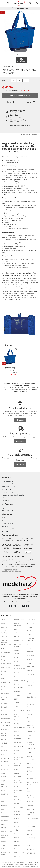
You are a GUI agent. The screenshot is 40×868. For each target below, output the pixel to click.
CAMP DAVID (6, 726)
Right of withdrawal (8, 487)
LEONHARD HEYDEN (19, 759)
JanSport (17, 695)
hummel (17, 692)
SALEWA (30, 678)
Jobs (3, 498)
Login (4, 508)
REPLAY (30, 659)
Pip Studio (31, 631)
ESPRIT (4, 809)
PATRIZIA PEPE (19, 853)
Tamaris (30, 767)
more (26, 541)
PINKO (29, 627)
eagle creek (8, 67)
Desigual (5, 769)
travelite (30, 805)
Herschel (17, 673)
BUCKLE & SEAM (5, 698)
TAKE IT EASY (32, 764)
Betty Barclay (6, 664)
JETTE (16, 699)
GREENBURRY (19, 640)
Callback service (7, 523)
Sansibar (30, 686)
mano (16, 796)
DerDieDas (5, 766)
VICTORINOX (32, 838)
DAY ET (4, 754)
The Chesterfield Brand (33, 783)
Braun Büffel (6, 682)
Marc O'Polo (18, 807)
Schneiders (31, 693)
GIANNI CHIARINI (18, 624)
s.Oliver (30, 739)
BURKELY (5, 711)
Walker (30, 845)
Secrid (29, 722)
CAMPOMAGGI (6, 730)
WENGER (30, 849)
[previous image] (4, 31)
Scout (29, 710)
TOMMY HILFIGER (30, 797)
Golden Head (19, 633)
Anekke (4, 637)
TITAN (29, 792)
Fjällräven (5, 820)
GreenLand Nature (18, 645)
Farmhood (5, 817)
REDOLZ (30, 652)
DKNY (3, 777)
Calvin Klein (6, 718)
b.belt (3, 648)
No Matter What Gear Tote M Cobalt (10, 369)
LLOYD (17, 773)
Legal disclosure (7, 481)
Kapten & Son (19, 710)
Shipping (25, 88)
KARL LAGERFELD (19, 715)
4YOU (3, 620)
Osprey (17, 838)
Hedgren (17, 665)
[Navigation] (3, 3)
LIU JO (17, 769)
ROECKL (30, 663)
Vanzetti (30, 830)
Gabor (4, 845)
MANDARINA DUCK (19, 791)
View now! (20, 420)
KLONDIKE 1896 (20, 727)
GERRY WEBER (20, 620)
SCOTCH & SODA (31, 706)
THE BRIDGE (32, 779)
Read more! (20, 441)
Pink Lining (31, 623)
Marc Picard (18, 800)
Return (4, 521)
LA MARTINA (19, 743)
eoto (3, 798)
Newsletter (5, 532)
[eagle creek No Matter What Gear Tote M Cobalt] (10, 357)
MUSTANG (18, 815)
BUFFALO (5, 703)
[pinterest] (29, 606)
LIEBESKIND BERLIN (19, 765)
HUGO (17, 684)
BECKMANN (6, 652)
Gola (16, 629)
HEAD (16, 661)
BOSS (3, 679)
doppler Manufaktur (5, 785)
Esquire (4, 813)
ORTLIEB (17, 834)
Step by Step (31, 748)
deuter (4, 773)
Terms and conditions (9, 484)
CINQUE (4, 743)
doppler (4, 781)
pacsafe (17, 845)
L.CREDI (17, 735)
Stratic (29, 752)
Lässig (16, 750)
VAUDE (30, 834)
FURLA (4, 841)
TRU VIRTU (31, 809)
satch (29, 689)
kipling (17, 724)
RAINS (29, 648)
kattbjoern (18, 720)
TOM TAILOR (31, 801)
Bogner (4, 671)
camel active (6, 722)
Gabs (3, 849)
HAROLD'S (18, 658)
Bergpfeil (5, 660)
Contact (4, 518)
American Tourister (5, 632)
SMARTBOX (31, 731)
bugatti (4, 707)
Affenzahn (5, 627)
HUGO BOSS (19, 688)
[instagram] (24, 606)
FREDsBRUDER (7, 832)
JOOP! (16, 703)
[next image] (36, 31)
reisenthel (31, 655)
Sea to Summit (32, 718)
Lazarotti (17, 754)
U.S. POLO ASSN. (31, 814)
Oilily (16, 830)
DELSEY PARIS (6, 762)
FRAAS (4, 828)
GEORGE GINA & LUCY (7, 854)
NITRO (17, 826)
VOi (28, 842)
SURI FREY (31, 760)
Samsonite (31, 682)
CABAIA (4, 714)
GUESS (17, 654)
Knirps (17, 731)
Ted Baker (31, 775)
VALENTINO (31, 827)
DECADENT (5, 758)
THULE (29, 788)
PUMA (29, 644)
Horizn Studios (19, 680)
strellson (30, 756)
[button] (30, 102)
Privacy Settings (7, 492)
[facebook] (11, 606)
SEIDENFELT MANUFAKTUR (32, 726)
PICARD (17, 856)
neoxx (16, 822)
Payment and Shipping (10, 529)
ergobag (4, 805)
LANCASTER (19, 746)
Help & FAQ (6, 526)
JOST (16, 707)
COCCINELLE (6, 747)
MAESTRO (18, 777)
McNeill (17, 811)
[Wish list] (30, 3)
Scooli (29, 701)
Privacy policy (6, 489)
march (17, 804)
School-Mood (32, 697)
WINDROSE (31, 853)
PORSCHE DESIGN (31, 639)
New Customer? (7, 511)
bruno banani (6, 694)
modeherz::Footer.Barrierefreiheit (13, 495)
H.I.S (16, 676)
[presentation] (8, 3)
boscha (4, 675)
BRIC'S (4, 690)
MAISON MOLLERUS (18, 782)
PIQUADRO (31, 635)
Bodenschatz (6, 667)
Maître (17, 786)
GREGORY (18, 650)
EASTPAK (5, 794)
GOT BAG (17, 637)
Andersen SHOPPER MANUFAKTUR (6, 643)
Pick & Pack (31, 620)
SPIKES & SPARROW (31, 744)
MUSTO (17, 819)
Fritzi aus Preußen (5, 836)
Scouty (29, 714)
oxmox (17, 841)
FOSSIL (4, 824)
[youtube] (20, 606)
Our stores (5, 501)
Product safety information (30, 135)
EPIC (3, 801)
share (10, 102)
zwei (29, 857)
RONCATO (31, 667)
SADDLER (31, 674)
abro (3, 623)
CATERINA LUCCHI (5, 734)
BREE (3, 686)
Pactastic (17, 849)
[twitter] (16, 606)
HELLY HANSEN (20, 669)
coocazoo (5, 751)
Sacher (29, 671)
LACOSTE (18, 739)
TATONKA (30, 771)
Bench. (4, 656)
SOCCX (30, 735)
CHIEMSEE (5, 739)
